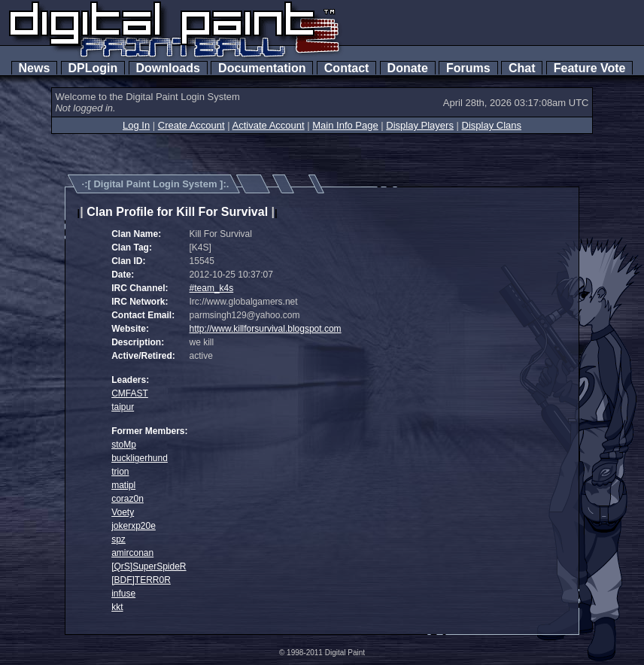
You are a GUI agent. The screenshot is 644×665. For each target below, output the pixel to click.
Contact (346, 68)
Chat (522, 68)
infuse (123, 594)
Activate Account (269, 125)
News (35, 68)
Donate (408, 68)
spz (118, 539)
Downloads (168, 68)
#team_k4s (212, 288)
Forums (468, 68)
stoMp (124, 445)
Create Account (191, 125)
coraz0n (128, 499)
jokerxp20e (134, 526)
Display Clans (492, 125)
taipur (123, 407)
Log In (136, 125)
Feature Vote (590, 68)
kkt (117, 607)
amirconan (132, 553)
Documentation (262, 68)
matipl (123, 485)
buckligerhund (140, 458)
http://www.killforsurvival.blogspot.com (266, 329)
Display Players (420, 125)
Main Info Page (345, 125)
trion (120, 472)
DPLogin (93, 68)
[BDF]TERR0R (141, 580)
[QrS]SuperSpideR (149, 566)
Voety (123, 512)
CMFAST (130, 393)
